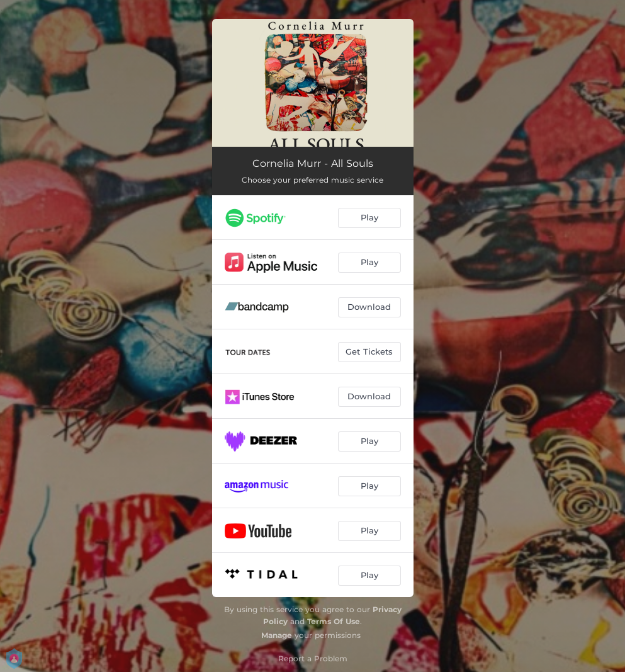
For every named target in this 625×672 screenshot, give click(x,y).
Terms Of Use (334, 621)
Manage (277, 635)
